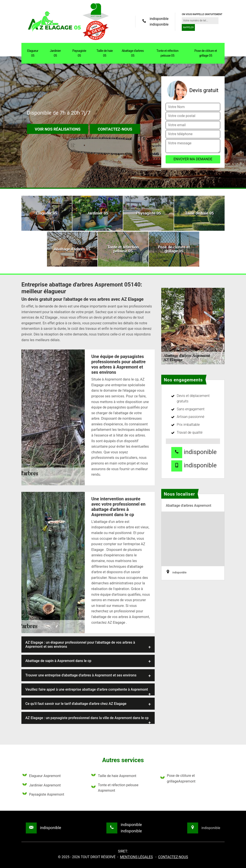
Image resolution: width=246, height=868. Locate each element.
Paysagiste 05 (79, 53)
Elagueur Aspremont (42, 776)
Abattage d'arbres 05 (133, 53)
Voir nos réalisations (58, 129)
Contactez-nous (115, 129)
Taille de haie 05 (105, 53)
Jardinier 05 (55, 53)
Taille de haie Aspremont (114, 776)
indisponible (159, 19)
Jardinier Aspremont (42, 785)
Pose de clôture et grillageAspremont (178, 778)
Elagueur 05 (33, 53)
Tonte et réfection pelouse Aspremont (115, 788)
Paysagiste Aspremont (43, 795)
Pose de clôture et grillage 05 (206, 53)
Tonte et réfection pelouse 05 (167, 53)
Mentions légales (136, 857)
